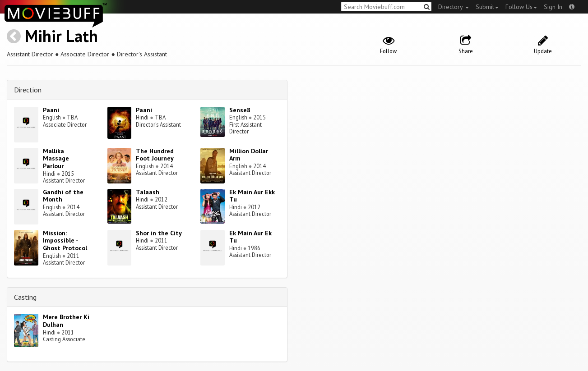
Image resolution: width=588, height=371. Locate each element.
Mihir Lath (61, 36)
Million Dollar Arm (249, 155)
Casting (25, 297)
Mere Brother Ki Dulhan (66, 321)
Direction (28, 90)
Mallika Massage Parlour (56, 159)
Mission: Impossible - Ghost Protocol (65, 241)
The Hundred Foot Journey (155, 155)
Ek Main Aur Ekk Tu (252, 196)
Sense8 (240, 110)
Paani (51, 110)
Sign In (553, 7)
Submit (487, 7)
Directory (454, 7)
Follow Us (521, 7)
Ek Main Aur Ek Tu (250, 237)
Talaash (148, 192)
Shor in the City (159, 233)
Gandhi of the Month (63, 196)
